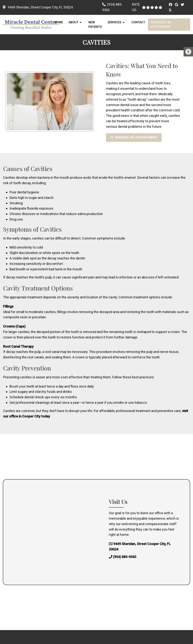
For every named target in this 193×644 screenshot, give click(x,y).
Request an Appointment (161, 24)
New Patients (95, 25)
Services (114, 22)
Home (59, 22)
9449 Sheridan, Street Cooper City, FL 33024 (40, 7)
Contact (138, 22)
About (74, 22)
